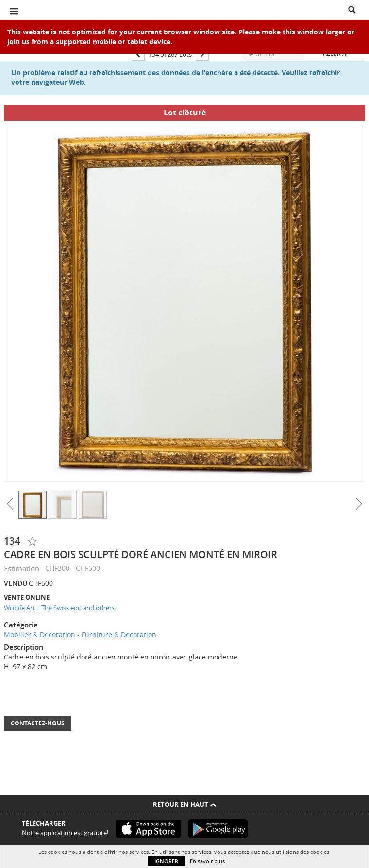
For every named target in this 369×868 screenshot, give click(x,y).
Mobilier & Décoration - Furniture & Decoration (80, 635)
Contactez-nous (38, 723)
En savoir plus (207, 861)
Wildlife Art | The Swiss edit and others (59, 608)
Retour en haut (184, 804)
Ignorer (166, 861)
